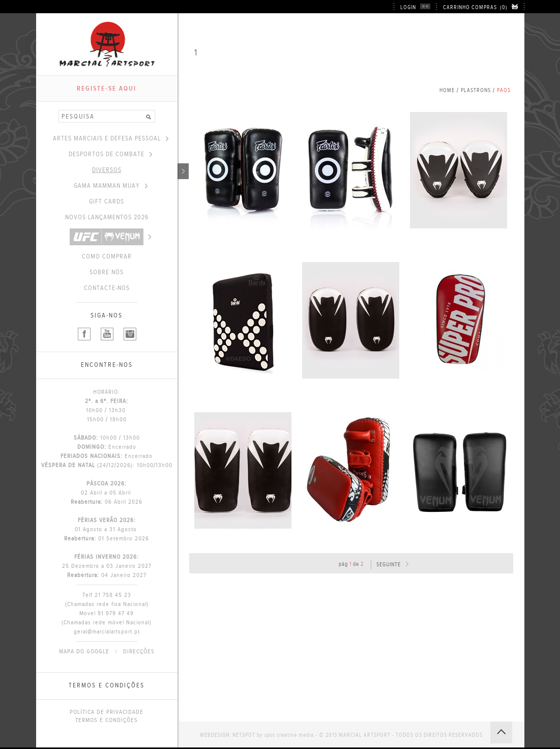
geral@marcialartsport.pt (107, 631)
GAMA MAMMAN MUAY (111, 186)
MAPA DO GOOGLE (84, 651)
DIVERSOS (135, 170)
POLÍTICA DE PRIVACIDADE (107, 712)
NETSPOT (244, 735)
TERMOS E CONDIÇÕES (107, 720)
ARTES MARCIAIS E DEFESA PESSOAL (111, 138)
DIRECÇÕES (139, 651)
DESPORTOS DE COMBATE (110, 154)
